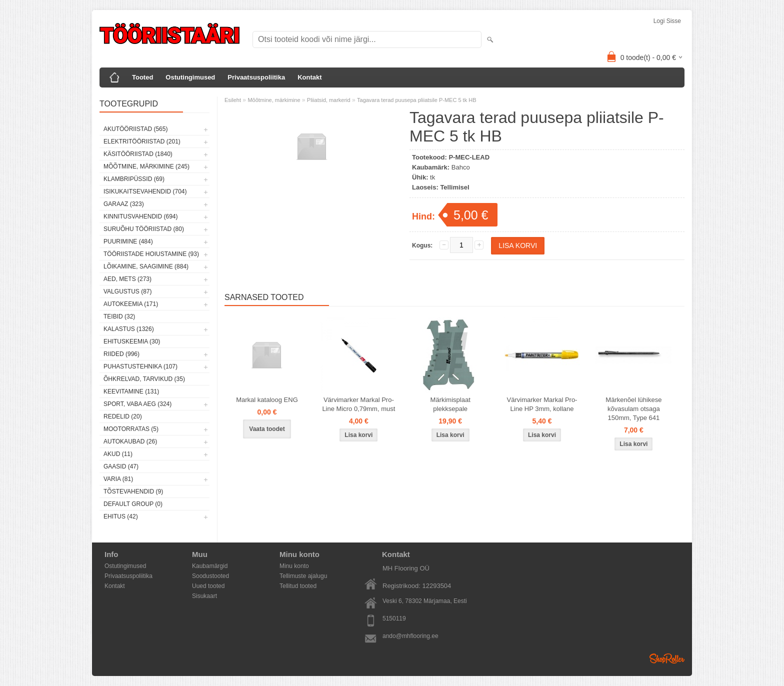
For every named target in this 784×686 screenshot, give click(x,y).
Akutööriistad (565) (135, 129)
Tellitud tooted (298, 586)
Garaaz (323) (124, 204)
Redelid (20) (123, 416)
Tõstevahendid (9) (133, 491)
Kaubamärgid (210, 566)
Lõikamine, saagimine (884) (146, 266)
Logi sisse (667, 21)
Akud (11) (118, 454)
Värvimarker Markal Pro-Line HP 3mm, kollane (542, 404)
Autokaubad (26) (130, 441)
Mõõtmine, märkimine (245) (146, 166)
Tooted (142, 77)
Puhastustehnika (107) (140, 366)
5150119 (394, 618)
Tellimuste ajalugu (303, 576)
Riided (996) (121, 354)
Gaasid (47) (121, 466)
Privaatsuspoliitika (256, 77)
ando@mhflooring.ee (410, 636)
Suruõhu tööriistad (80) (144, 229)
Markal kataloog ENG (267, 400)
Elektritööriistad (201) (142, 141)
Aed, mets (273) (127, 279)
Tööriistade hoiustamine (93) (151, 254)
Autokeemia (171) (131, 304)
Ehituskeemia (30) (132, 341)
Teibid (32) (119, 316)
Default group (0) (133, 504)
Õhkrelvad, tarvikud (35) (144, 379)
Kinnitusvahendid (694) (140, 216)
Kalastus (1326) (129, 329)
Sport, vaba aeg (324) (137, 404)
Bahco (461, 167)
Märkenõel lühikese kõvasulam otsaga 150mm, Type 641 (633, 409)
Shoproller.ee (667, 658)
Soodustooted (210, 576)
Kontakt (309, 77)
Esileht (233, 100)
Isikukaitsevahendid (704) (145, 191)
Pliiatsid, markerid (329, 100)
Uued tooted (208, 586)
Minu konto (294, 566)
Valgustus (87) (127, 291)
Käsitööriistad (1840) (138, 154)
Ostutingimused (190, 77)
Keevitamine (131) (131, 391)
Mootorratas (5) (131, 429)
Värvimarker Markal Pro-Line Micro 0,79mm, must (358, 404)
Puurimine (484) (128, 241)
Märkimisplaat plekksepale (450, 404)
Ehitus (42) (121, 516)
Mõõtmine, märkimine (274, 100)
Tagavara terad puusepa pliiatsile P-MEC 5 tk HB (416, 100)
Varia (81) (118, 479)
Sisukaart (204, 596)
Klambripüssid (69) (134, 179)
